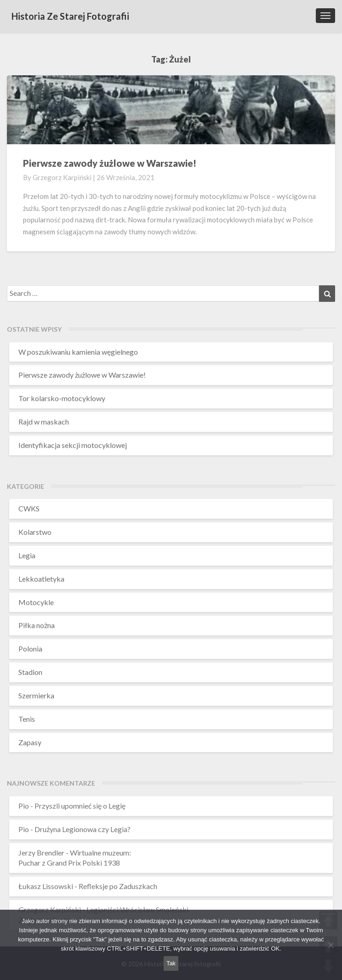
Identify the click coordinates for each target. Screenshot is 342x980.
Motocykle (36, 602)
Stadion (30, 672)
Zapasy (30, 742)
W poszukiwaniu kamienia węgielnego (78, 352)
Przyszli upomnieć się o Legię (80, 806)
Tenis (27, 719)
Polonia (30, 649)
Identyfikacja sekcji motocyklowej (73, 445)
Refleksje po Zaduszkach (118, 886)
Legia (27, 555)
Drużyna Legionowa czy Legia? (83, 829)
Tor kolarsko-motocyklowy (62, 398)
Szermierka (36, 695)
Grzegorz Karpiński (62, 177)
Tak (171, 963)
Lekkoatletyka (41, 579)
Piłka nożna (37, 625)
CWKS (29, 508)
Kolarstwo (35, 532)
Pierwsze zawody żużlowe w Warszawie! (110, 163)
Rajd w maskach (44, 422)
